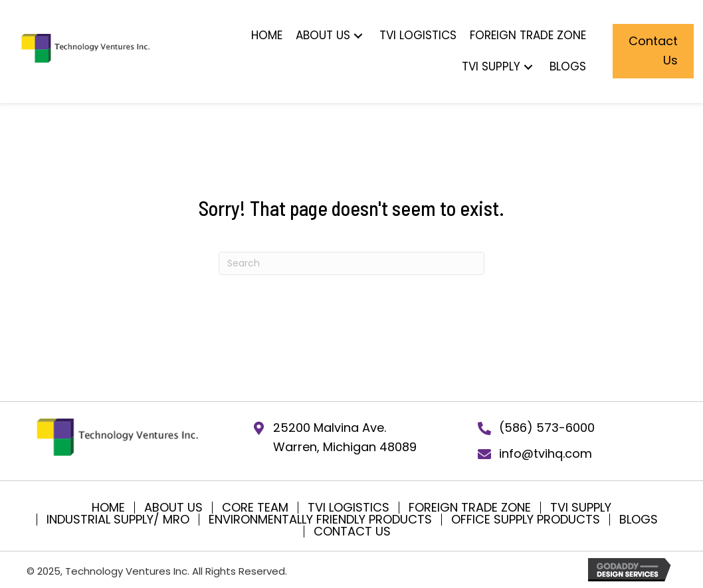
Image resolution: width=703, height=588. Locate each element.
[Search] (351, 263)
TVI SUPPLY (581, 508)
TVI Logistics (349, 508)
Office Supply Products (526, 520)
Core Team (255, 508)
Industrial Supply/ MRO (118, 520)
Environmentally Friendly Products (320, 520)
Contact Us (352, 532)
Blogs (639, 520)
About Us (173, 508)
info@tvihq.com (546, 453)
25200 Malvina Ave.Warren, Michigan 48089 (345, 437)
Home (108, 508)
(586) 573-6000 (547, 428)
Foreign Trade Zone (470, 508)
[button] (358, 36)
